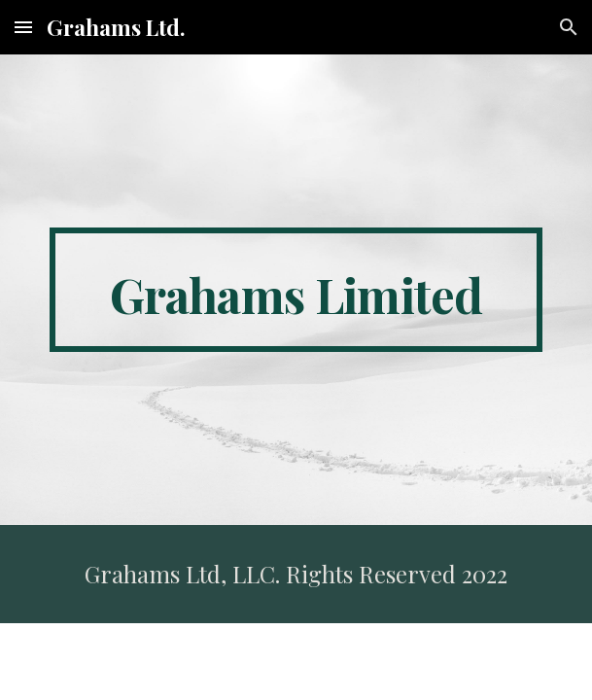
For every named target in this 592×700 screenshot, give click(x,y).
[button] (23, 27)
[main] (296, 290)
